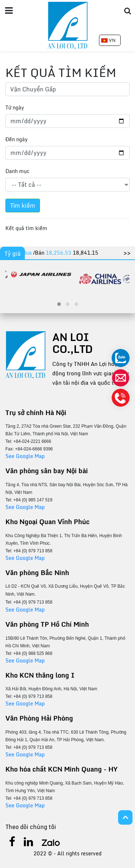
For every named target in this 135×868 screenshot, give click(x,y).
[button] (59, 304)
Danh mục (17, 171)
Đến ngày (17, 139)
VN (108, 40)
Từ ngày (15, 107)
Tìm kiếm (23, 206)
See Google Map (25, 456)
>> (127, 253)
